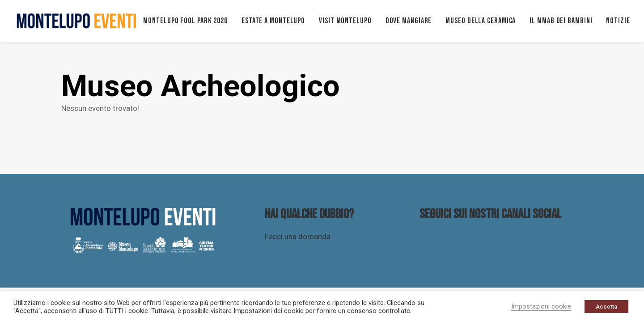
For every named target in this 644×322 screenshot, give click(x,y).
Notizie (618, 21)
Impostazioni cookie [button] (541, 306)
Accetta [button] (606, 307)
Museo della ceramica (481, 21)
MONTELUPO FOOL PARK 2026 (185, 21)
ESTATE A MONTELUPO (273, 21)
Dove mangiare (409, 21)
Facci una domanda (298, 237)
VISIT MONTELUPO (345, 21)
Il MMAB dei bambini (561, 21)
